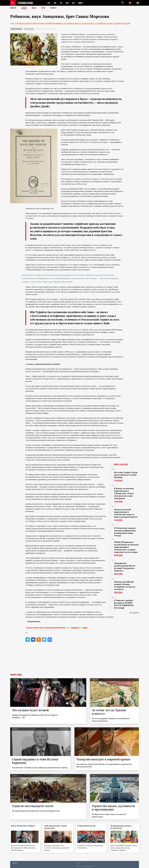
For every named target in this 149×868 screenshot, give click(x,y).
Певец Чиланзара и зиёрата (24, 826)
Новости (13, 8)
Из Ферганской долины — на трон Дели (122, 827)
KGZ (55, 3)
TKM (67, 3)
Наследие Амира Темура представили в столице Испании (126, 475)
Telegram (74, 628)
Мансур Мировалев (16, 29)
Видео (34, 8)
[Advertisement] (75, 659)
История (47, 29)
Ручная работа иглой (87, 826)
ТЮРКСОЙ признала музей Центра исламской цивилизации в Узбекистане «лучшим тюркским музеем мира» (126, 547)
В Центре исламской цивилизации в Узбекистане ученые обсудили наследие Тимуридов (124, 493)
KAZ (49, 3)
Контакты (15, 862)
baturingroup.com (89, 866)
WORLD (81, 3)
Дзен (85, 628)
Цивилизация (39, 29)
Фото (43, 8)
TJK (61, 3)
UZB (74, 3)
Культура (53, 29)
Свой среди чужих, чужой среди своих (56, 827)
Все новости (134, 613)
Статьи (24, 8)
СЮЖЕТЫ (53, 8)
